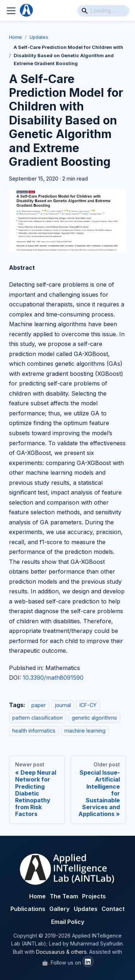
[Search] (103, 11)
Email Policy (68, 922)
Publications (28, 909)
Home (15, 37)
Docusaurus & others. (62, 952)
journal (63, 705)
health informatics (34, 731)
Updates (39, 37)
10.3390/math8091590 (53, 678)
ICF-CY (88, 705)
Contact (113, 909)
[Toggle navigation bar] (11, 11)
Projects (94, 896)
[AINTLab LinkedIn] (88, 961)
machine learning (85, 731)
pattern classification (37, 718)
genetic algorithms (94, 718)
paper (39, 705)
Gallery (59, 909)
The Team (64, 896)
